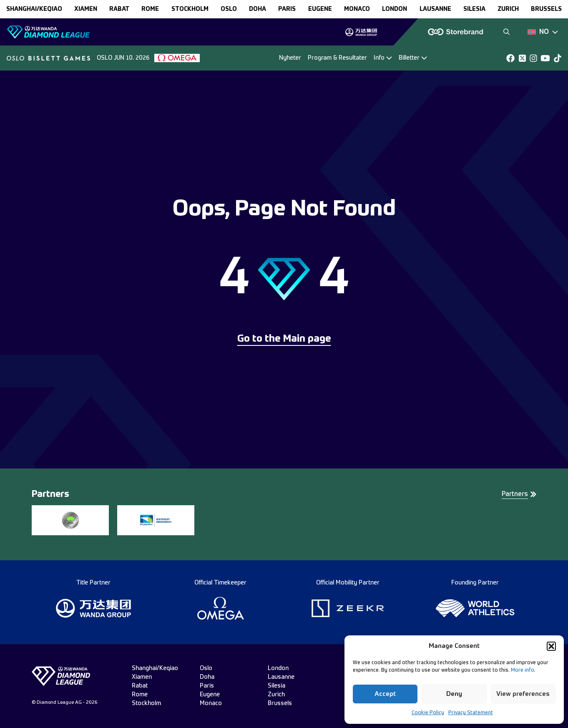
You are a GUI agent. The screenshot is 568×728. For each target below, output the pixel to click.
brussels (546, 9)
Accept (385, 694)
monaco (357, 9)
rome (150, 9)
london (395, 9)
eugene (320, 9)
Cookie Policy (428, 713)
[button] (551, 646)
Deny (454, 694)
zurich (508, 9)
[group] (361, 32)
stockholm (190, 9)
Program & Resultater (337, 58)
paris (287, 9)
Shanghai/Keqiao (34, 9)
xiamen (86, 9)
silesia (474, 9)
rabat (119, 9)
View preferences (523, 694)
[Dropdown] (543, 32)
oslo (229, 9)
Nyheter (290, 58)
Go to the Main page (284, 339)
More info (523, 670)
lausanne (435, 9)
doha (258, 9)
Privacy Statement (471, 713)
